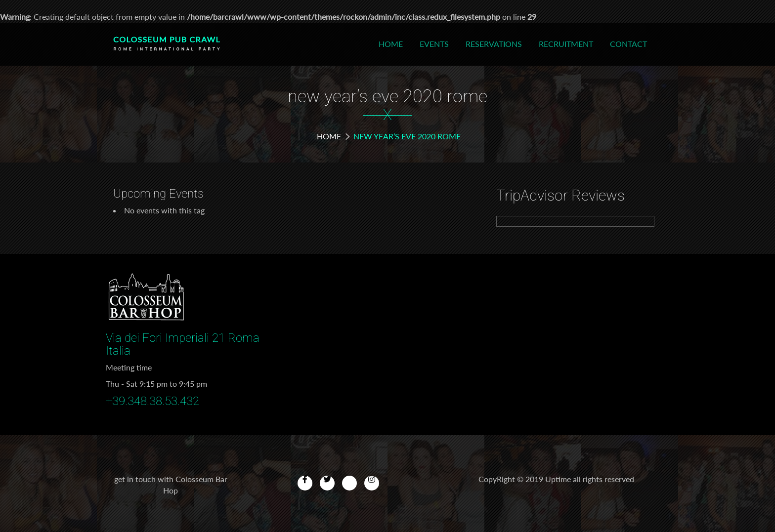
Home (391, 44)
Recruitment (566, 44)
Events (434, 44)
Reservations (494, 44)
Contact (628, 44)
